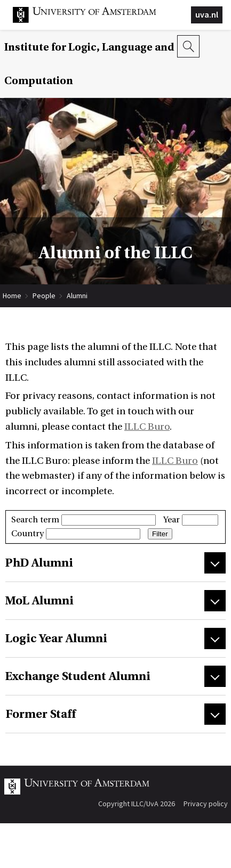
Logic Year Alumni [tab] (56, 638)
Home (12, 296)
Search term (83, 520)
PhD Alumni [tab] (39, 563)
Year (191, 520)
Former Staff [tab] (41, 714)
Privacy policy (206, 804)
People (44, 296)
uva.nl (207, 14)
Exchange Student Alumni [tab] (78, 676)
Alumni (77, 296)
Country (76, 534)
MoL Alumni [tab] (39, 601)
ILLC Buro (147, 427)
